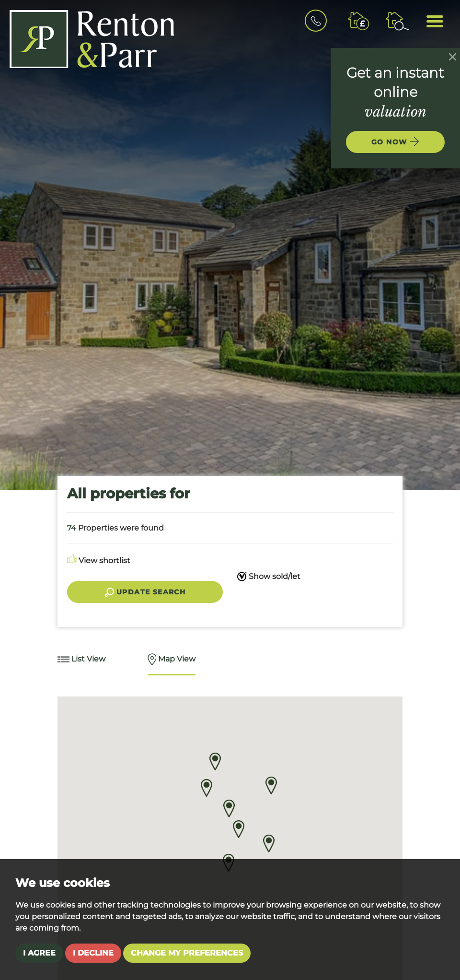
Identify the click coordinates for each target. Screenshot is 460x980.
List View (81, 660)
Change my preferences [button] (187, 953)
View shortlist (99, 561)
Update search (145, 592)
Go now (395, 142)
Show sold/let (269, 577)
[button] (229, 809)
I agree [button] (39, 953)
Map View (172, 660)
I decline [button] (93, 953)
